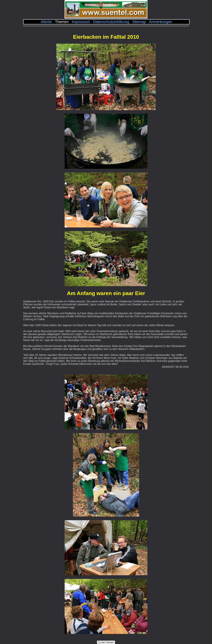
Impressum (81, 22)
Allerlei (46, 22)
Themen (62, 22)
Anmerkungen (160, 22)
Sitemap (139, 22)
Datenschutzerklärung (111, 22)
